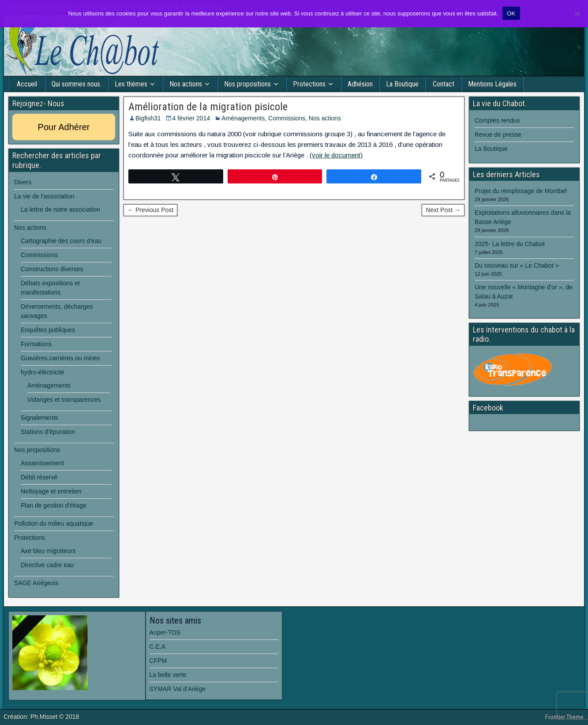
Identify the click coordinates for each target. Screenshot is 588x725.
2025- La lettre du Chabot (510, 244)
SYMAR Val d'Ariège (178, 689)
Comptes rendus (497, 120)
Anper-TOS (165, 632)
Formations (36, 344)
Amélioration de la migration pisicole (208, 107)
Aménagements (243, 118)
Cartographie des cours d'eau (61, 241)
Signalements (39, 418)
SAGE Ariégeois (36, 583)
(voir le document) (336, 155)
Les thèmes (131, 84)
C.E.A (158, 647)
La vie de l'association (44, 196)
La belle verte (168, 675)
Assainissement (42, 463)
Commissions (287, 118)
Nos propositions (247, 84)
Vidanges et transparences (64, 400)
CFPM (158, 661)
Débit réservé (39, 477)
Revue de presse (498, 135)
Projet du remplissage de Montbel (521, 191)
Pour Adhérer (64, 127)
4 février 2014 (191, 118)
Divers (23, 182)
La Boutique (402, 84)
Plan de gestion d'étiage (54, 505)
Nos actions (186, 84)
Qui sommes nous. (77, 84)
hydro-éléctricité (43, 372)
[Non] (577, 14)
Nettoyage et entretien (51, 491)
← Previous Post (150, 210)
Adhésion (360, 84)
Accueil (27, 84)
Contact (444, 84)
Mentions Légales (492, 84)
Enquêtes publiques (48, 330)
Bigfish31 (148, 118)
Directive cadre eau (47, 565)
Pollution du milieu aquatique (54, 523)
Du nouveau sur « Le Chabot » (517, 265)
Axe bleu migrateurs (48, 551)
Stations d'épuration (48, 432)
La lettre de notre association (60, 209)
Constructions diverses (52, 269)
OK (511, 13)
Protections (309, 84)
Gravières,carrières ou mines (60, 358)
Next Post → (443, 210)
